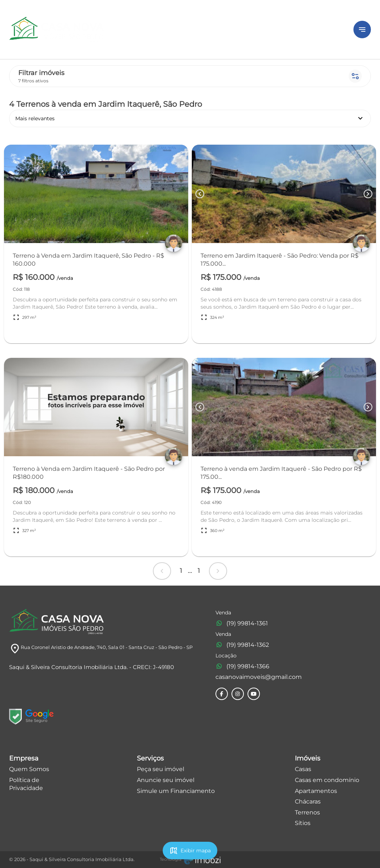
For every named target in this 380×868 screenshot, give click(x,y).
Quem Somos (29, 769)
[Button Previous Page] (200, 194)
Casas (303, 769)
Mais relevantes (190, 118)
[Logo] (177, 30)
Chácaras (308, 801)
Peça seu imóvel (161, 769)
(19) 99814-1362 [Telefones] (242, 645)
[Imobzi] (190, 860)
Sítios (303, 823)
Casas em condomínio (327, 780)
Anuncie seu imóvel (166, 780)
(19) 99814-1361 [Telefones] (242, 623)
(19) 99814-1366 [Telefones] (242, 666)
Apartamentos (316, 791)
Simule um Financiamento (176, 791)
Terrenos (307, 812)
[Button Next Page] (368, 194)
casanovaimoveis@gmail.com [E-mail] (259, 677)
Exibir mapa (190, 851)
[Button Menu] (362, 30)
